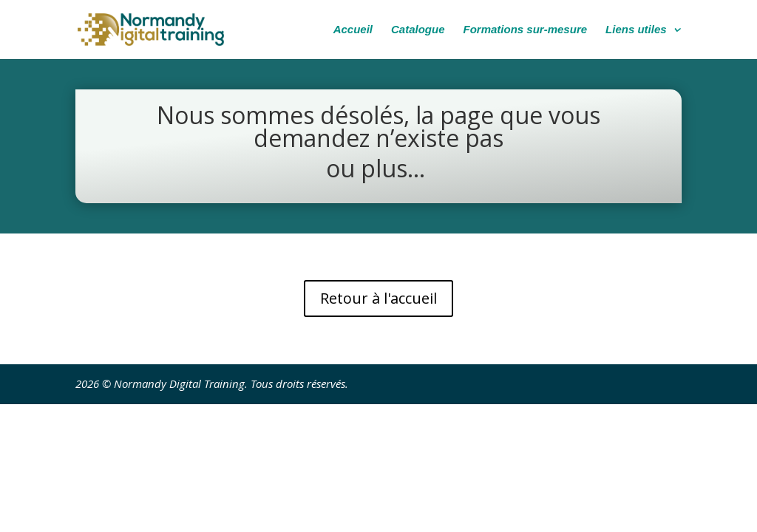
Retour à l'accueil (378, 298)
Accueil (353, 30)
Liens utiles (636, 30)
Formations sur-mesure (526, 30)
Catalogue (418, 30)
